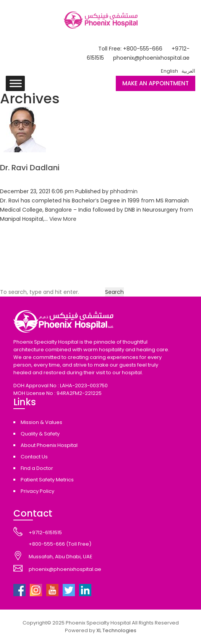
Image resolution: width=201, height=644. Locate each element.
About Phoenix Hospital (49, 445)
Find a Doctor (37, 468)
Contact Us (34, 457)
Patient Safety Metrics (47, 480)
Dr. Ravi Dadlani (30, 168)
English (169, 71)
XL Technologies (116, 630)
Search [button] (114, 292)
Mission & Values (41, 422)
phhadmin (124, 191)
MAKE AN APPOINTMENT (156, 83)
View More (63, 219)
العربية (188, 71)
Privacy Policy (37, 491)
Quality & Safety (40, 434)
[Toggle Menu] (16, 83)
